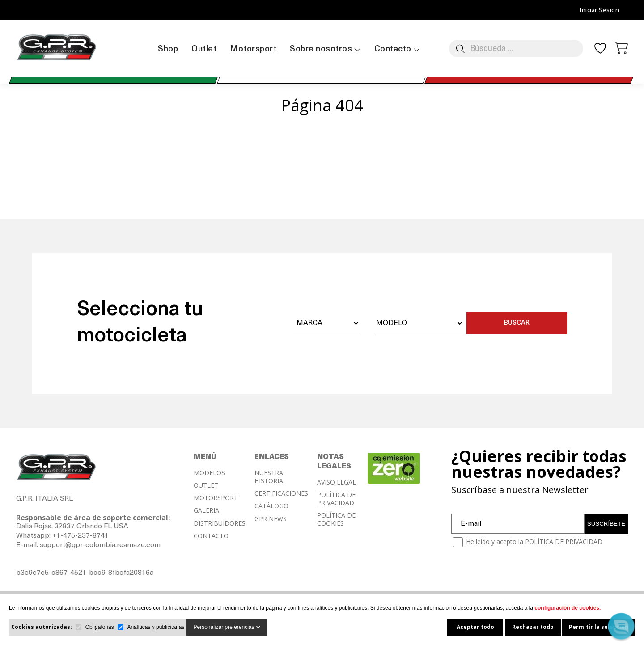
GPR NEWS (271, 519)
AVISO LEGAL (337, 482)
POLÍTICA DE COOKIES (336, 519)
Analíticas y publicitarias (156, 627)
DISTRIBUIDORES (220, 523)
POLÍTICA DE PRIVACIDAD (336, 499)
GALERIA (206, 510)
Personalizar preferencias (227, 627)
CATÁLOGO (271, 506)
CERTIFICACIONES (281, 493)
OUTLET (206, 485)
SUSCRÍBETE (606, 524)
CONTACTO (211, 536)
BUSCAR (517, 323)
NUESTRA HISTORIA (269, 477)
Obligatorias (100, 627)
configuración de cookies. (568, 608)
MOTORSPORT (216, 498)
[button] (621, 626)
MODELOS (209, 473)
